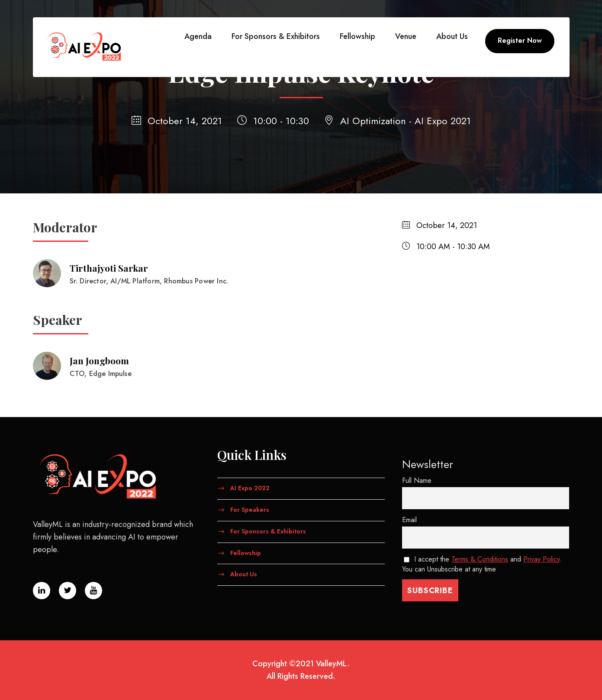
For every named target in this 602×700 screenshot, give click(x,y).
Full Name (417, 480)
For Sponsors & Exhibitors (276, 36)
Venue (406, 36)
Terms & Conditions (480, 559)
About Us (452, 36)
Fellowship (357, 36)
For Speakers (250, 510)
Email (409, 520)
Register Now (520, 40)
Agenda (198, 36)
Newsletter (428, 464)
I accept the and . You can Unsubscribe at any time (482, 564)
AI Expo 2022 (250, 488)
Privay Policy (541, 559)
